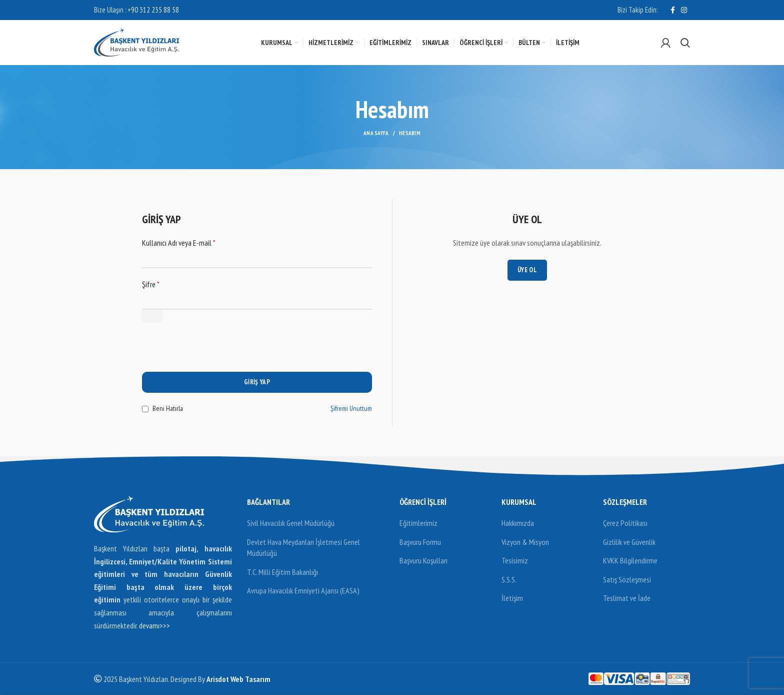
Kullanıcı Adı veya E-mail (179, 243)
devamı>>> (154, 625)
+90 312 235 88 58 (153, 10)
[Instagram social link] (684, 10)
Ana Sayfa (376, 133)
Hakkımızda (518, 523)
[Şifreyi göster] (152, 317)
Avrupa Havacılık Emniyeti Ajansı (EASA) (303, 590)
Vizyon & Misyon (525, 542)
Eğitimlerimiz (418, 523)
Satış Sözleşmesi (627, 579)
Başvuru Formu (420, 542)
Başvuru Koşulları (423, 560)
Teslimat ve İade (627, 598)
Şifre (151, 284)
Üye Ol (527, 270)
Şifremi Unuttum (351, 408)
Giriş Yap (257, 382)
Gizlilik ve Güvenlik (629, 542)
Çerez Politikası (625, 523)
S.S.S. (509, 579)
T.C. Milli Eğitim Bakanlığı (282, 572)
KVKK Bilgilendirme (630, 560)
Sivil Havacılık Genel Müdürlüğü (291, 523)
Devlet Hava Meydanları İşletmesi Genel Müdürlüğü (303, 547)
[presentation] (218, 352)
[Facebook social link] (673, 10)
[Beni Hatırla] (145, 409)
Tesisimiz (515, 560)
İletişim (512, 598)
